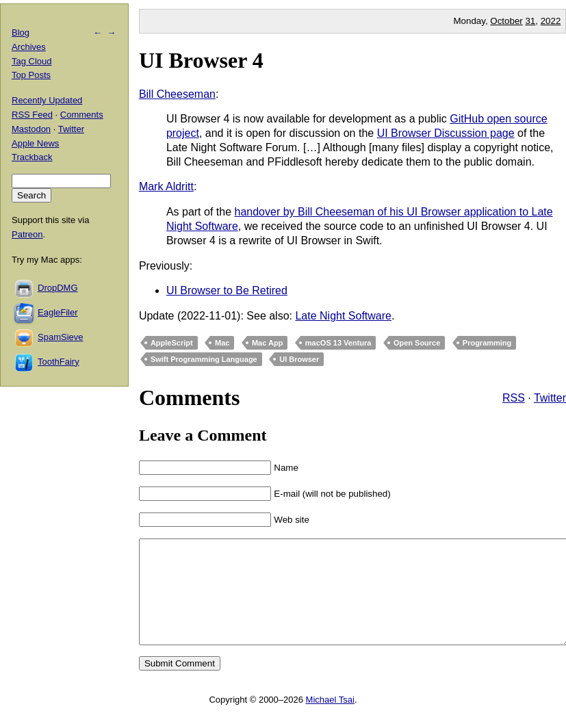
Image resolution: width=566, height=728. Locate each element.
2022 (551, 21)
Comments (82, 115)
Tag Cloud (32, 61)
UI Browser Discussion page (446, 133)
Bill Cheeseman (177, 94)
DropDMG (58, 288)
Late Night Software (343, 316)
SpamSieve (60, 337)
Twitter (550, 398)
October (506, 21)
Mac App (267, 343)
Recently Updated (47, 100)
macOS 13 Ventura (338, 343)
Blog (21, 32)
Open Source (417, 343)
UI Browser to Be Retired (227, 290)
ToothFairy (59, 362)
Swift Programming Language (204, 359)
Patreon (27, 234)
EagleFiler (58, 312)
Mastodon (31, 129)
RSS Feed (32, 115)
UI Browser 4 (201, 60)
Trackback (32, 157)
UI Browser (299, 359)
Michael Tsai (330, 720)
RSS (514, 398)
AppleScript (172, 343)
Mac (222, 343)
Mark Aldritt (166, 186)
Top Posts (31, 75)
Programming (487, 343)
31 (530, 21)
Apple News (35, 143)
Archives (29, 47)
